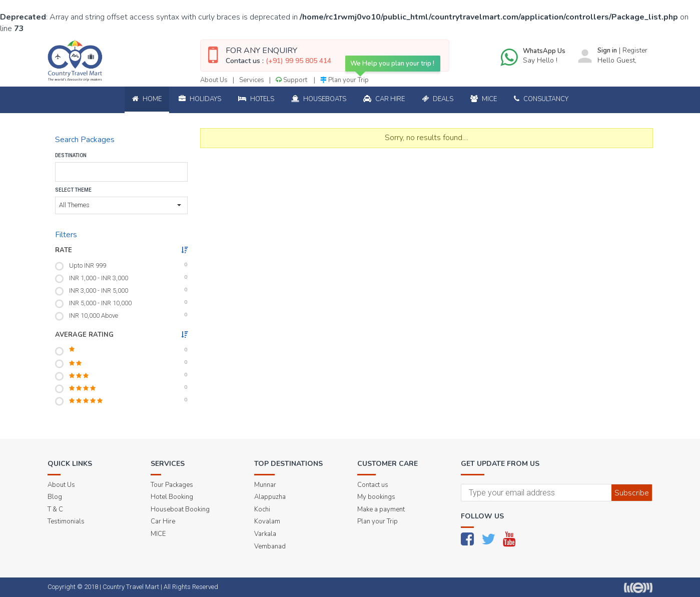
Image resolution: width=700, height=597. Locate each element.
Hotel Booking (172, 497)
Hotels (256, 99)
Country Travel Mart (131, 587)
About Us (214, 80)
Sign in (607, 51)
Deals (438, 99)
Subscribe (632, 493)
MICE (158, 534)
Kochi (262, 509)
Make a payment (381, 509)
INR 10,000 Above (94, 316)
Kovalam (267, 521)
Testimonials (66, 521)
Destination (71, 155)
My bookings (376, 497)
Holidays (200, 99)
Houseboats (319, 99)
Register (635, 51)
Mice (484, 99)
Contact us (373, 485)
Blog (55, 497)
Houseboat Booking (180, 509)
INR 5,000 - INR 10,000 (100, 303)
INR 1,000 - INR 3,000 (99, 278)
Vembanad (270, 546)
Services (252, 80)
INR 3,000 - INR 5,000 (99, 290)
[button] (121, 205)
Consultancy (541, 99)
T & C (55, 509)
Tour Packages (172, 485)
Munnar (265, 485)
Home (147, 99)
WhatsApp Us (544, 51)
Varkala (265, 534)
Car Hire (384, 99)
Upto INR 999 (88, 265)
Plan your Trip (344, 80)
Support (292, 80)
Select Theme (73, 190)
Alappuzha (270, 497)
